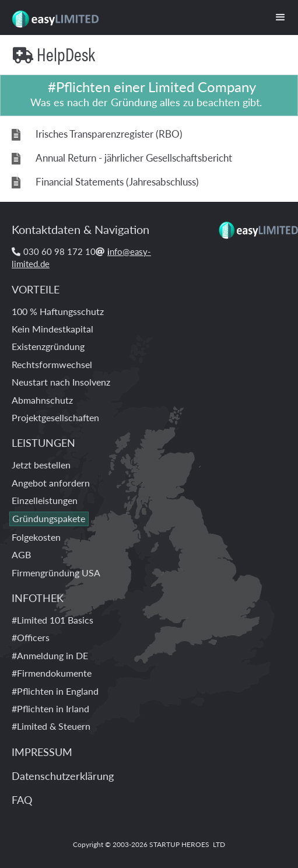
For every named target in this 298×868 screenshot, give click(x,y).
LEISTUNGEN (43, 442)
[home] (52, 15)
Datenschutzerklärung (63, 776)
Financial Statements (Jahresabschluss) (117, 182)
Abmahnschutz (42, 400)
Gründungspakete (49, 518)
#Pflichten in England (55, 691)
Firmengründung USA (56, 573)
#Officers (31, 637)
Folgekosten (36, 537)
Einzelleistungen (45, 500)
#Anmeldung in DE (50, 655)
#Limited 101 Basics (52, 620)
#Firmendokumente (52, 673)
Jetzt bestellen (41, 465)
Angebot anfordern (51, 483)
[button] (281, 17)
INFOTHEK (38, 598)
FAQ (22, 799)
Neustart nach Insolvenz (61, 382)
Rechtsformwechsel (52, 364)
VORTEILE (36, 289)
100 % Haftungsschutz (58, 311)
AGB (21, 554)
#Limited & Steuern (51, 726)
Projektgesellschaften (55, 417)
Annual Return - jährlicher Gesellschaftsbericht (134, 158)
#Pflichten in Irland (50, 708)
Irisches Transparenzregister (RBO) (109, 134)
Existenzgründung (48, 346)
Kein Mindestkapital (52, 329)
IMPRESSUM (42, 752)
